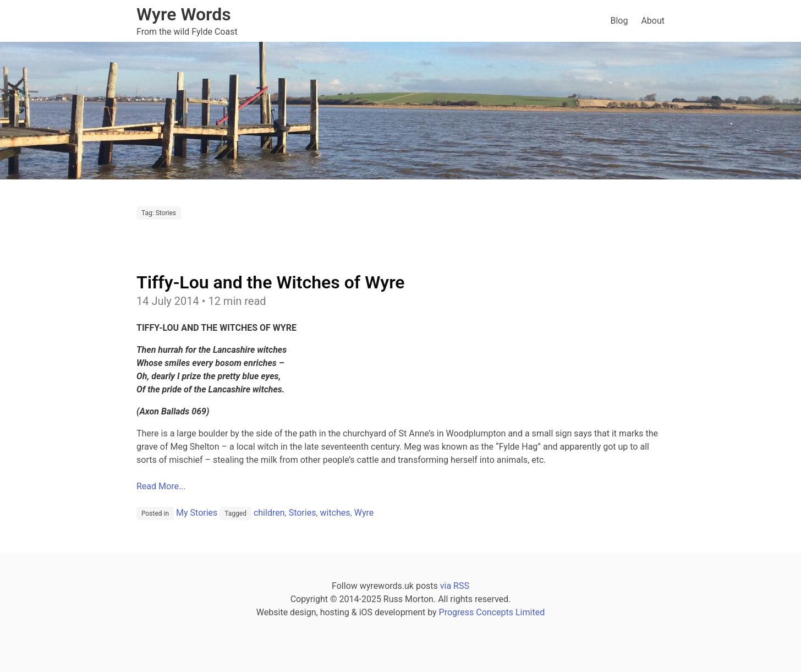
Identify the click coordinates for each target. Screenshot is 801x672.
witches (335, 513)
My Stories (197, 513)
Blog (619, 21)
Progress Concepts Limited (492, 612)
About (653, 21)
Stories (303, 513)
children (269, 513)
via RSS (455, 586)
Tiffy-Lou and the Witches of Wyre (271, 282)
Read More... (161, 486)
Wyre (364, 513)
